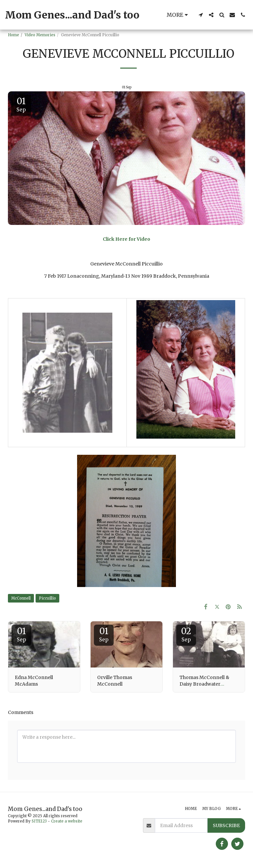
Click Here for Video (126, 239)
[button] (201, 15)
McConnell (21, 598)
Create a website (67, 821)
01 (21, 634)
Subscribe (226, 825)
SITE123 (39, 821)
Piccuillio (47, 598)
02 (186, 634)
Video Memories (40, 35)
